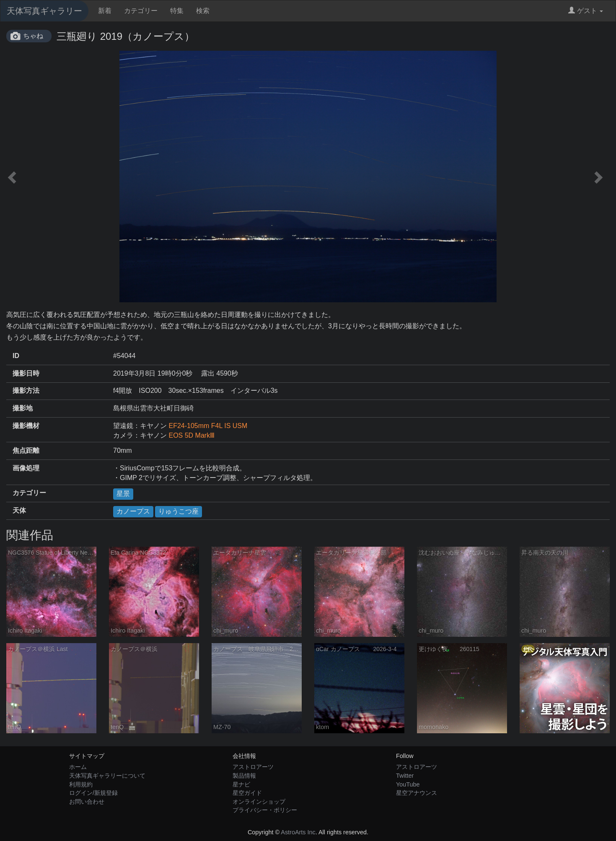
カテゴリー (141, 11)
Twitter (405, 776)
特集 (177, 11)
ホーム (78, 767)
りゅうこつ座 (179, 511)
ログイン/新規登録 (93, 793)
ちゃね (33, 36)
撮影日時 (26, 373)
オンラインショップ (259, 802)
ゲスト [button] (586, 11)
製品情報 (244, 776)
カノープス (133, 511)
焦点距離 (26, 450)
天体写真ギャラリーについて (107, 776)
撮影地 (23, 408)
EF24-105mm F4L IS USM (208, 426)
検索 (203, 11)
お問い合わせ (87, 802)
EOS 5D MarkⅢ (192, 435)
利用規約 (81, 784)
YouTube (408, 784)
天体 (19, 510)
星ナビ (241, 784)
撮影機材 (26, 426)
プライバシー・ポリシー (265, 810)
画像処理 (26, 468)
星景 (123, 494)
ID (16, 356)
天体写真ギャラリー (44, 11)
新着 (105, 11)
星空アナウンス (417, 793)
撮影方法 (26, 391)
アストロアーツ (253, 767)
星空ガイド (247, 793)
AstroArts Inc (298, 832)
